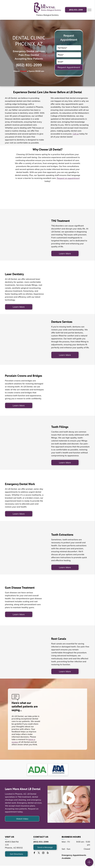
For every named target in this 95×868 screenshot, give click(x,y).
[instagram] (43, 853)
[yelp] (48, 853)
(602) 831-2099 (29, 65)
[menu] (90, 10)
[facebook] (34, 853)
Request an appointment (68, 178)
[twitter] (39, 853)
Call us (76, 134)
